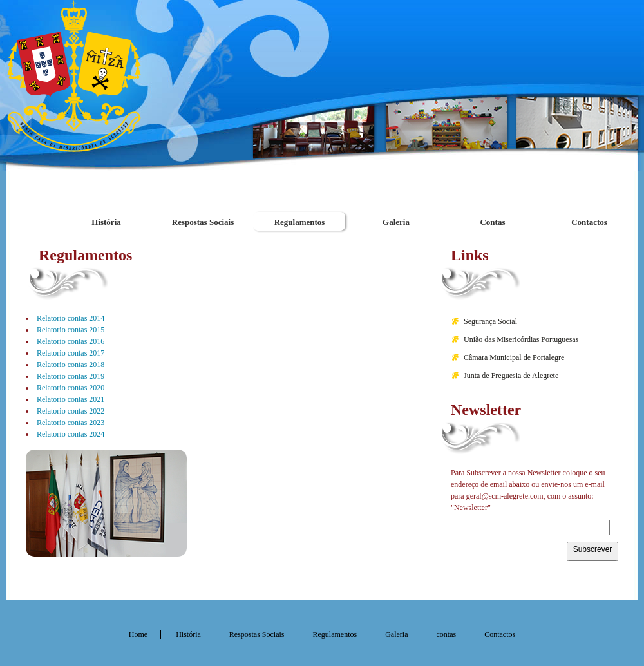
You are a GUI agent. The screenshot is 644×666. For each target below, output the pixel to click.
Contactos (589, 222)
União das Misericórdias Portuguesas (521, 339)
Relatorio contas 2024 (71, 434)
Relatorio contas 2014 (71, 318)
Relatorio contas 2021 (71, 399)
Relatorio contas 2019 (71, 376)
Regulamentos (300, 222)
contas (446, 634)
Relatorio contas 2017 (71, 353)
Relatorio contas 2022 (71, 411)
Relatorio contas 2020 (71, 388)
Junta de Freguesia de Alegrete (511, 376)
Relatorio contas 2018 (71, 365)
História (106, 222)
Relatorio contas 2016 (71, 341)
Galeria (396, 222)
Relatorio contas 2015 (71, 330)
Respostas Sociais (203, 222)
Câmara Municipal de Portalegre (514, 357)
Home (138, 634)
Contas (492, 222)
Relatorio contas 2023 (71, 423)
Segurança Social (490, 321)
